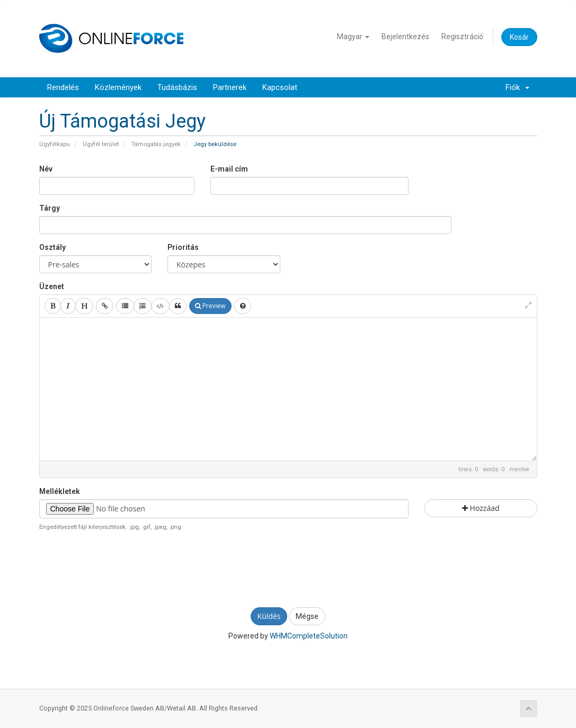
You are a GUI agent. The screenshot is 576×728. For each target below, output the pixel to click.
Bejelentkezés (405, 37)
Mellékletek (60, 491)
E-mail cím (229, 169)
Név (46, 169)
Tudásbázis (177, 87)
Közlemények (118, 87)
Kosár (519, 37)
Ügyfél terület (101, 144)
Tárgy (50, 208)
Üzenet (52, 286)
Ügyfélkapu (55, 144)
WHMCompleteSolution (309, 636)
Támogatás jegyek (156, 144)
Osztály (52, 247)
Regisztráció (462, 37)
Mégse (307, 616)
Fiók (517, 87)
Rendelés (63, 87)
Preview (210, 306)
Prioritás (183, 247)
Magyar (353, 37)
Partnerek (230, 87)
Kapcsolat (280, 87)
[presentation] (288, 568)
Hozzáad (481, 508)
